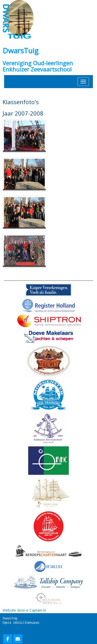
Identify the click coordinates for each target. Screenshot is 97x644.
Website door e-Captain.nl (24, 610)
